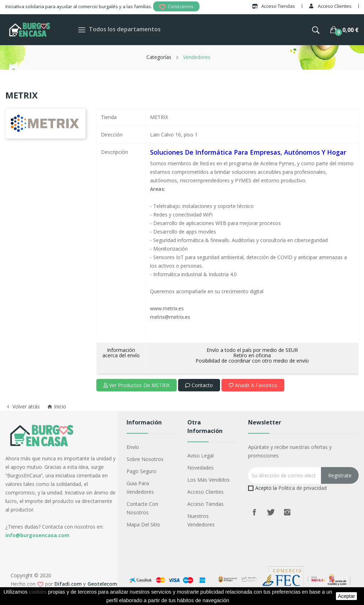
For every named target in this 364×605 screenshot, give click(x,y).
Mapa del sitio (143, 524)
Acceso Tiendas (205, 504)
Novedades (200, 468)
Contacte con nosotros (142, 508)
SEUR (292, 350)
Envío (133, 447)
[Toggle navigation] (82, 30)
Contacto (199, 385)
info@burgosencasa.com (37, 535)
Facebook (255, 512)
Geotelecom (102, 584)
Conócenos (176, 7)
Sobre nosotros (145, 459)
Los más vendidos (208, 480)
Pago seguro (141, 471)
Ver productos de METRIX (136, 385)
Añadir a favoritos (253, 385)
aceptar (346, 596)
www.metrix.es (167, 308)
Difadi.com (68, 584)
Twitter (271, 512)
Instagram (287, 512)
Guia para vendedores (140, 488)
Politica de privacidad (303, 488)
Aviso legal (200, 456)
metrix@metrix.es (170, 317)
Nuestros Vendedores (201, 520)
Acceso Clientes (205, 492)
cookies (38, 592)
